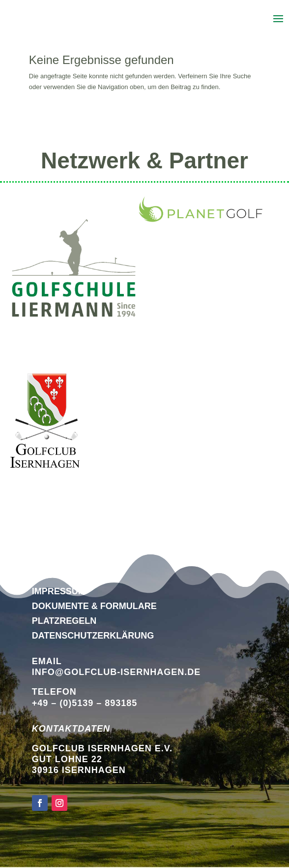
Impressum (59, 591)
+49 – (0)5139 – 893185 (85, 703)
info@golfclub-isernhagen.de (116, 672)
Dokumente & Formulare (94, 606)
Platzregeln (64, 621)
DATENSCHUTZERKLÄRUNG (93, 636)
